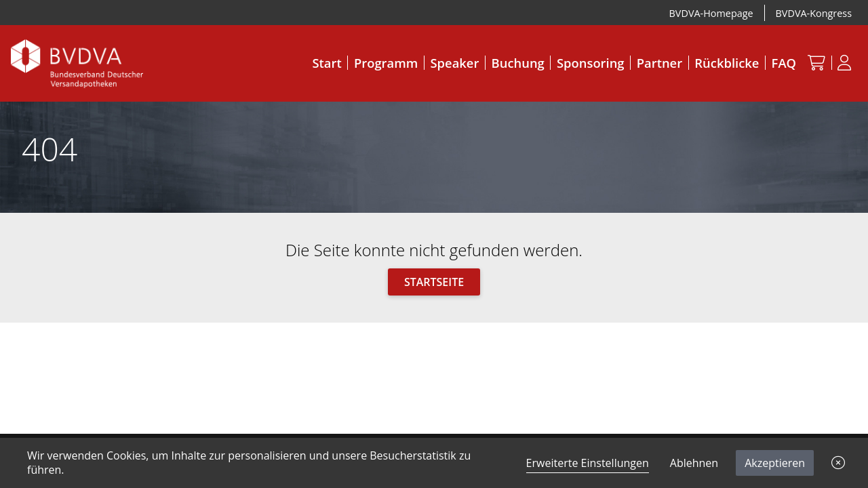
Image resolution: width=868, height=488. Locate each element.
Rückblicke (727, 63)
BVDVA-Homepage (711, 13)
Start (327, 63)
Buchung (518, 63)
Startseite (434, 282)
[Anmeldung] (845, 62)
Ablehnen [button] (694, 463)
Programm (386, 63)
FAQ (784, 63)
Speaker (455, 63)
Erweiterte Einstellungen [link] (588, 463)
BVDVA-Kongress (814, 13)
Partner (659, 63)
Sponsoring (591, 63)
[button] (838, 463)
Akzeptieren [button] (775, 463)
